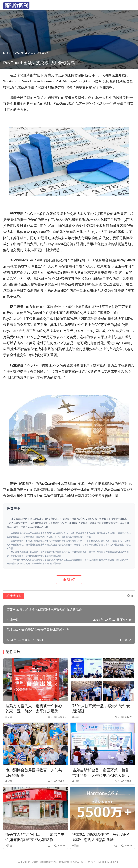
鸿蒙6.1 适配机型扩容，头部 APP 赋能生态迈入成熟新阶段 (101, 837)
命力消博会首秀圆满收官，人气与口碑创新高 (34, 773)
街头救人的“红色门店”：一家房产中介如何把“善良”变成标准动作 (35, 837)
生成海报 (13, 596)
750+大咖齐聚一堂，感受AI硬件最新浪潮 (101, 708)
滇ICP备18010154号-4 (83, 862)
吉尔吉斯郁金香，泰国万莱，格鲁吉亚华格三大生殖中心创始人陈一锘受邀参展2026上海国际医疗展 (101, 773)
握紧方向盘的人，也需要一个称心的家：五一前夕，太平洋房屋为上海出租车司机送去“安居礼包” (34, 709)
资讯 (9, 53)
